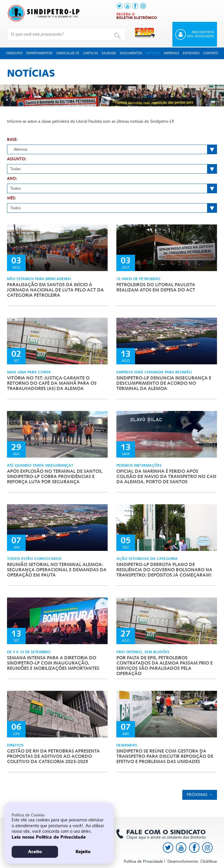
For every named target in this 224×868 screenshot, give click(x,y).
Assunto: (17, 159)
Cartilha (91, 53)
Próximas (200, 795)
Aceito (35, 852)
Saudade (109, 53)
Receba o (137, 16)
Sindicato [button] (14, 53)
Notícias (153, 53)
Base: (12, 140)
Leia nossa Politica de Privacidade (49, 837)
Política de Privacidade (143, 861)
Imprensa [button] (171, 53)
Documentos (131, 53)
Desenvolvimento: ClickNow (192, 861)
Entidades (191, 53)
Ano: (12, 179)
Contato (211, 53)
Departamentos (39, 53)
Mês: (12, 198)
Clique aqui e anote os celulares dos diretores (163, 834)
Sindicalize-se (68, 53)
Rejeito (83, 852)
